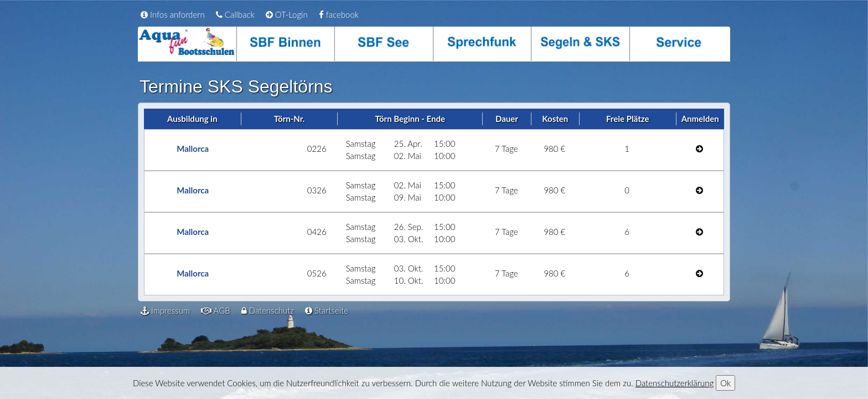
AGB (216, 310)
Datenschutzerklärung (675, 383)
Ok (725, 383)
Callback (235, 14)
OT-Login (287, 14)
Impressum (165, 310)
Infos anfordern (173, 14)
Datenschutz (268, 310)
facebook (339, 14)
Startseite (327, 310)
